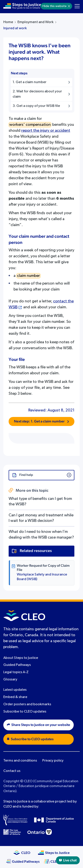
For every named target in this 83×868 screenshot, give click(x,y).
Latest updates (15, 690)
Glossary (10, 680)
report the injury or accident (46, 131)
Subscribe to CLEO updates (25, 712)
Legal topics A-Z (16, 672)
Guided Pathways (17, 665)
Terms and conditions (20, 761)
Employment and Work (36, 22)
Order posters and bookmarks (27, 704)
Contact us (12, 771)
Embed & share (15, 697)
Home (8, 22)
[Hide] (69, 6)
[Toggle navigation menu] (77, 6)
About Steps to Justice (21, 658)
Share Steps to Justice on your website (39, 725)
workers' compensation (30, 125)
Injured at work (15, 28)
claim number (28, 276)
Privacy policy (53, 761)
